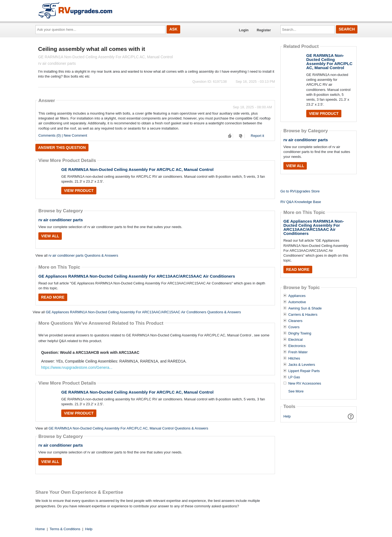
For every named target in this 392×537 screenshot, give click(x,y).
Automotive (297, 302)
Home (40, 529)
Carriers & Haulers (303, 315)
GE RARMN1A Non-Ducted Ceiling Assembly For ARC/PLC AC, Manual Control (137, 169)
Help (287, 416)
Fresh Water (298, 352)
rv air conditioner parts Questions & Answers (83, 255)
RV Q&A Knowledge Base (301, 202)
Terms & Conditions (65, 529)
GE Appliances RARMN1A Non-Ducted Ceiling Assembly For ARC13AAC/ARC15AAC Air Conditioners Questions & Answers (143, 312)
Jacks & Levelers (302, 365)
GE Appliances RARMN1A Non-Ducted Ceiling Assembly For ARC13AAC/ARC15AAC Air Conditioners (137, 276)
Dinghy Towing (300, 333)
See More (296, 391)
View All (50, 236)
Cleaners (295, 321)
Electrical (295, 340)
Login (244, 30)
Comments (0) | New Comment (63, 135)
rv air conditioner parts (61, 220)
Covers (294, 327)
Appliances (297, 296)
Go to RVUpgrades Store (300, 191)
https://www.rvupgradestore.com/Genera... (77, 367)
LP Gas (294, 377)
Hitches (294, 358)
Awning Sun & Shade (305, 308)
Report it (257, 136)
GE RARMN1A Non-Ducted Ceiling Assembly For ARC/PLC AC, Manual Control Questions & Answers (128, 428)
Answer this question (62, 148)
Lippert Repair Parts (304, 371)
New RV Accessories (305, 383)
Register (264, 30)
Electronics (297, 346)
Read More (53, 297)
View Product (79, 191)
